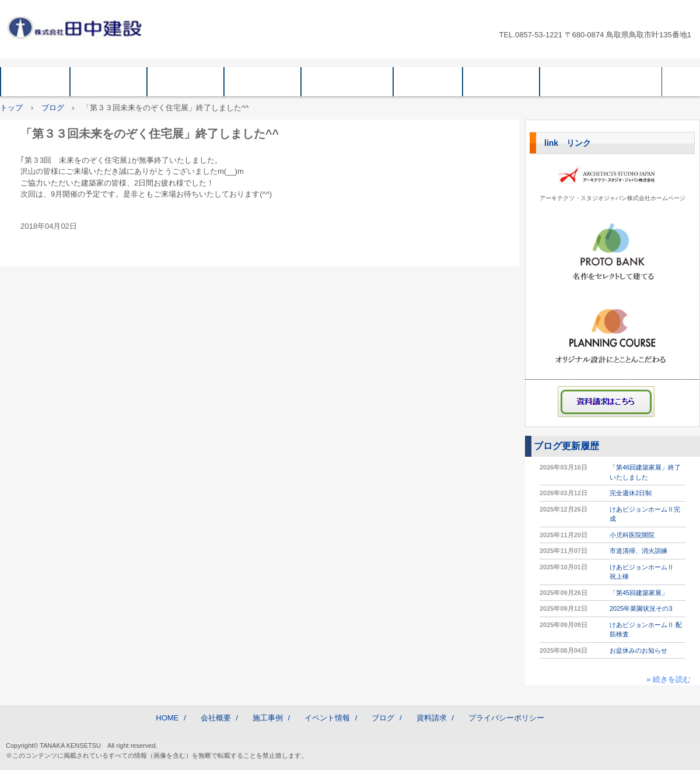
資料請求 (501, 81)
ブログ (428, 81)
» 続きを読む (668, 679)
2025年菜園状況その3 (641, 608)
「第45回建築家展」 (639, 593)
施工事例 (262, 81)
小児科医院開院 (632, 535)
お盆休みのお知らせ (638, 650)
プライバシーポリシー (601, 81)
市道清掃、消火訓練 (638, 551)
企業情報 (185, 81)
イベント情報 (347, 81)
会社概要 (108, 81)
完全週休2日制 (631, 493)
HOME (35, 81)
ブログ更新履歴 (566, 446)
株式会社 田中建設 (79, 27)
